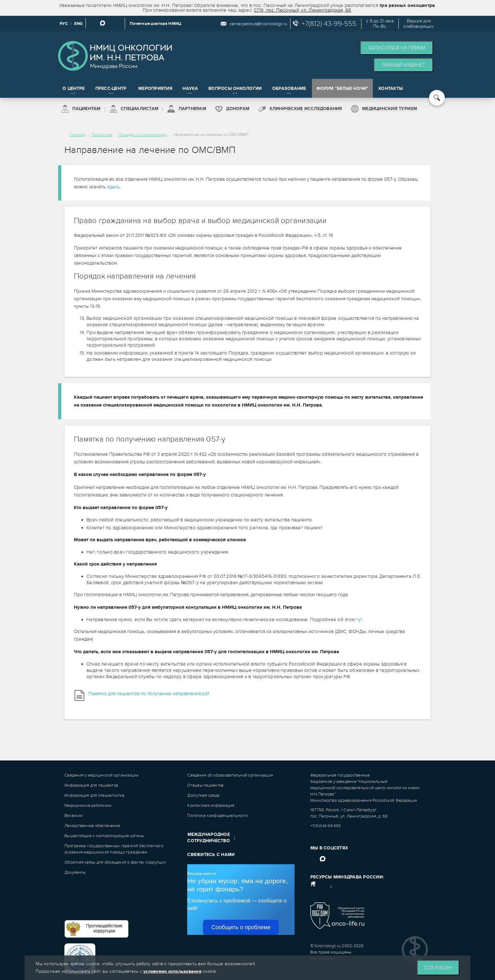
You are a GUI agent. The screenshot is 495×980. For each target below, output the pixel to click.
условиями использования (172, 971)
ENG (78, 24)
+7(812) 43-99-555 (329, 24)
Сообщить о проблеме (241, 927)
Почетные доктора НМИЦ (155, 24)
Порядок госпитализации (143, 135)
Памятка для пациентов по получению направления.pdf (149, 694)
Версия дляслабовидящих (419, 24)
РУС (64, 24)
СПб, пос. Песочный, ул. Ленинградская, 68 (302, 10)
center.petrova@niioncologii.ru (258, 24)
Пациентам (102, 135)
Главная (77, 135)
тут (359, 619)
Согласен (438, 968)
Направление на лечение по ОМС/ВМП (211, 135)
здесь (113, 187)
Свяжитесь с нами (211, 855)
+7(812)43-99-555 (325, 826)
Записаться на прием (397, 48)
